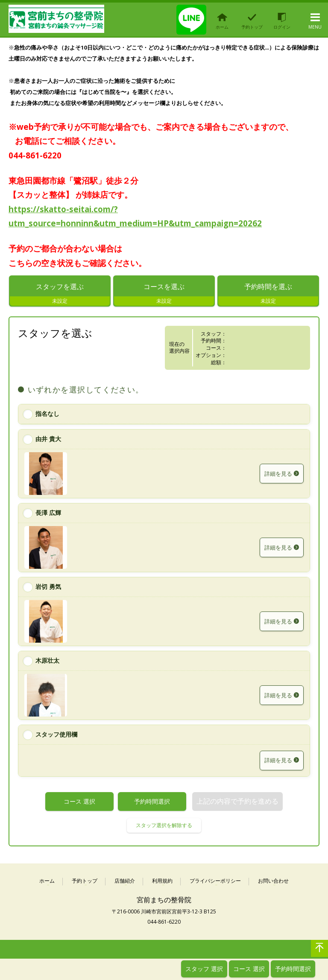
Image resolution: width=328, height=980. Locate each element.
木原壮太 (47, 662)
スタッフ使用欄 (56, 736)
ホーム (47, 883)
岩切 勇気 (48, 588)
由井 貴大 (48, 440)
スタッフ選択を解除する (164, 827)
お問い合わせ (273, 883)
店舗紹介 (125, 883)
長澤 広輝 (48, 514)
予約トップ (85, 883)
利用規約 (162, 883)
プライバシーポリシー (215, 883)
